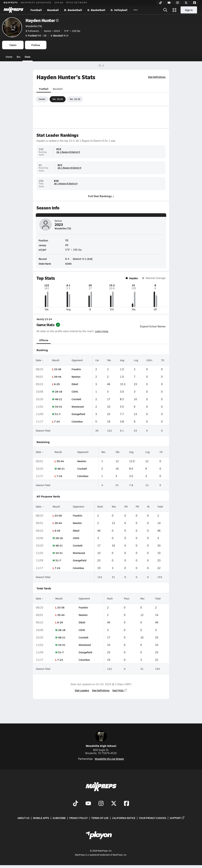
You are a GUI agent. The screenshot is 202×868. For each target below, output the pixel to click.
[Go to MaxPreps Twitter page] (114, 804)
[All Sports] (136, 10)
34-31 (59, 407)
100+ (149, 360)
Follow (36, 45)
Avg (122, 360)
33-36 (58, 369)
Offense (44, 340)
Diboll (75, 384)
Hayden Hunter (42, 20)
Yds (109, 360)
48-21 (59, 399)
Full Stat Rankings (101, 196)
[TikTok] (161, 3)
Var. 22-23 (75, 99)
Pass (127, 598)
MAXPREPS (11, 2)
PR (137, 506)
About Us (23, 818)
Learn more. (102, 331)
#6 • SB (36, 35)
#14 (60, 35)
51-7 (58, 414)
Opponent (77, 360)
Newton (76, 377)
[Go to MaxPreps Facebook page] (127, 804)
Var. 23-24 (58, 99)
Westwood (78, 407)
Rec (103, 452)
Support (177, 818)
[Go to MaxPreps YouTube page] (88, 804)
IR (148, 506)
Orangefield (78, 414)
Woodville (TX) (34, 26)
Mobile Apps (41, 818)
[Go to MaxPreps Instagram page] (101, 804)
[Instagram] (178, 3)
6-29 (57, 384)
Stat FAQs (120, 690)
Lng (136, 360)
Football (36, 10)
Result (56, 360)
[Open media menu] (175, 10)
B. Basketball (73, 10)
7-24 (57, 421)
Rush (100, 506)
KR (126, 506)
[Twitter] (186, 3)
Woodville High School (101, 739)
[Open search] (165, 10)
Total (160, 506)
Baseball (53, 10)
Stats (28, 57)
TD (163, 360)
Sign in (189, 10)
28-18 (59, 391)
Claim (13, 45)
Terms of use (100, 818)
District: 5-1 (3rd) (83, 259)
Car (97, 360)
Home (9, 57)
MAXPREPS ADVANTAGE (36, 2)
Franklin (76, 369)
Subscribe (59, 818)
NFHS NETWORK (77, 2)
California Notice (124, 818)
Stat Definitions (157, 77)
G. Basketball (96, 10)
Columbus (77, 421)
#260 (68, 264)
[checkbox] (142, 323)
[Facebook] (195, 3)
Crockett (76, 399)
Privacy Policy (78, 818)
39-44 (58, 377)
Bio (19, 57)
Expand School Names (153, 325)
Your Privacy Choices (153, 818)
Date (40, 360)
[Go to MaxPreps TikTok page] (75, 804)
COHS (75, 391)
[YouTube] (169, 3)
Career (42, 99)
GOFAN (59, 2)
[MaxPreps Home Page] (100, 66)
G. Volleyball (119, 10)
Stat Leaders (82, 690)
